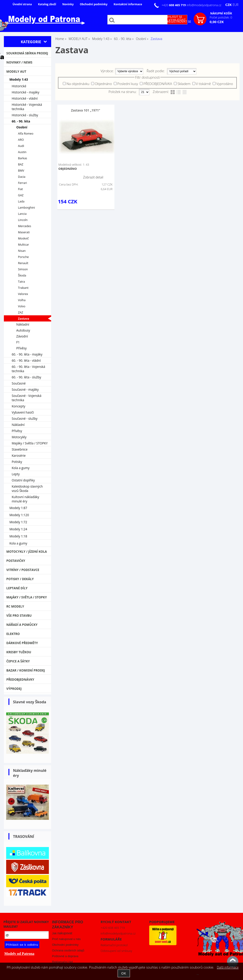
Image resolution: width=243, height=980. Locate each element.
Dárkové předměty (22, 643)
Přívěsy (21, 348)
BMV (21, 171)
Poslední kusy (128, 84)
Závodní (22, 336)
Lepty (16, 474)
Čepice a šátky (18, 661)
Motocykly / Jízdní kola (27, 552)
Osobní (22, 127)
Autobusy (23, 330)
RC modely (15, 606)
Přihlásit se (173, 17)
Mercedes (25, 226)
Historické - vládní (25, 98)
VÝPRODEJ (14, 689)
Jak (62, 933)
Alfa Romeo (26, 134)
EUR (235, 5)
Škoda (22, 275)
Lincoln (23, 220)
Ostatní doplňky (23, 480)
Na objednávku (78, 84)
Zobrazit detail (93, 177)
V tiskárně (203, 84)
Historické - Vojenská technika (27, 107)
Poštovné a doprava (65, 956)
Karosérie (19, 455)
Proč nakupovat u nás (66, 939)
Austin (22, 152)
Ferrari (22, 183)
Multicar (24, 245)
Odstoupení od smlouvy (116, 951)
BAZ (21, 164)
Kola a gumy (21, 468)
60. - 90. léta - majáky (27, 354)
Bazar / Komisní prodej (26, 670)
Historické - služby (25, 115)
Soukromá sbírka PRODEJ (27, 53)
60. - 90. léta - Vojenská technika (28, 369)
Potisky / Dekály (20, 579)
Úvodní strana (22, 4)
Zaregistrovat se (177, 21)
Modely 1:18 (18, 536)
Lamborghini (26, 208)
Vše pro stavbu (19, 616)
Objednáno (103, 84)
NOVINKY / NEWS (19, 62)
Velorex (23, 294)
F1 (18, 342)
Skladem (184, 84)
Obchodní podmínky (94, 4)
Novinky (68, 4)
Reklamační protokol (114, 945)
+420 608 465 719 (113, 928)
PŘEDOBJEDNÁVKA (158, 84)
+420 (174, 5)
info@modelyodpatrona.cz (204, 5)
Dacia (22, 177)
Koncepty (18, 406)
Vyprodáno (225, 84)
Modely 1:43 (19, 79)
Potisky (17, 462)
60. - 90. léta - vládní (26, 360)
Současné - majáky (25, 389)
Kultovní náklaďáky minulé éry (25, 499)
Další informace (228, 967)
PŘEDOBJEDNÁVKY (20, 680)
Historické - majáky (25, 92)
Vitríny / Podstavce (23, 570)
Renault (23, 263)
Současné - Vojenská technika (26, 398)
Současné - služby (25, 418)
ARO (21, 140)
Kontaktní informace (128, 4)
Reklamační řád (62, 962)
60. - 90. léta (21, 121)
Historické (19, 86)
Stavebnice (20, 449)
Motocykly (19, 437)
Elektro (13, 634)
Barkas (23, 158)
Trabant (23, 288)
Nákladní (23, 324)
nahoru (233, 962)
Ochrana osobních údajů (68, 950)
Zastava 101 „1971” (86, 110)
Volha (22, 300)
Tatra (22, 282)
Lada (21, 201)
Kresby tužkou (19, 652)
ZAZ (21, 312)
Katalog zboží (47, 4)
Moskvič (23, 238)
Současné (19, 383)
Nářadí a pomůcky (22, 625)
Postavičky (16, 561)
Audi (21, 146)
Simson (23, 269)
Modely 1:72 (18, 522)
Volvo (22, 306)
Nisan (22, 251)
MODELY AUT (16, 72)
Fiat (20, 189)
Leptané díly (17, 588)
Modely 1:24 (18, 529)
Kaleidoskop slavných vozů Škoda (27, 489)
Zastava (24, 319)
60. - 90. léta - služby (26, 377)
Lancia (22, 214)
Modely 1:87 (18, 508)
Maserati (24, 232)
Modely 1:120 (19, 515)
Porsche (23, 257)
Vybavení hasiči (23, 412)
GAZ (21, 195)
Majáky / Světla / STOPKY (30, 443)
